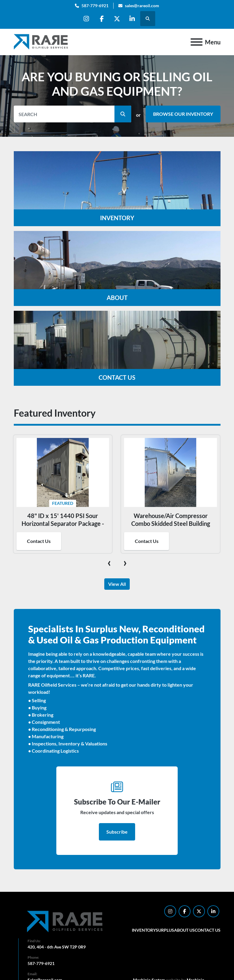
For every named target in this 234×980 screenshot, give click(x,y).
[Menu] (197, 42)
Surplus (165, 930)
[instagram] (86, 19)
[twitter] (117, 19)
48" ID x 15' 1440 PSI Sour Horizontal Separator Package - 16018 (63, 523)
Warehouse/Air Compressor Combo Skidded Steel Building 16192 (171, 523)
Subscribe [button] (117, 832)
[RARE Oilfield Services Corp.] (65, 921)
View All (117, 584)
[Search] (73, 114)
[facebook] (102, 19)
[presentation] (109, 562)
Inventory (144, 930)
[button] (123, 114)
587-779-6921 (95, 6)
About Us (184, 930)
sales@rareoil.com (142, 6)
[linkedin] (132, 19)
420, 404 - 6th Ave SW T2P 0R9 (57, 947)
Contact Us (39, 541)
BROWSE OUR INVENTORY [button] (183, 114)
